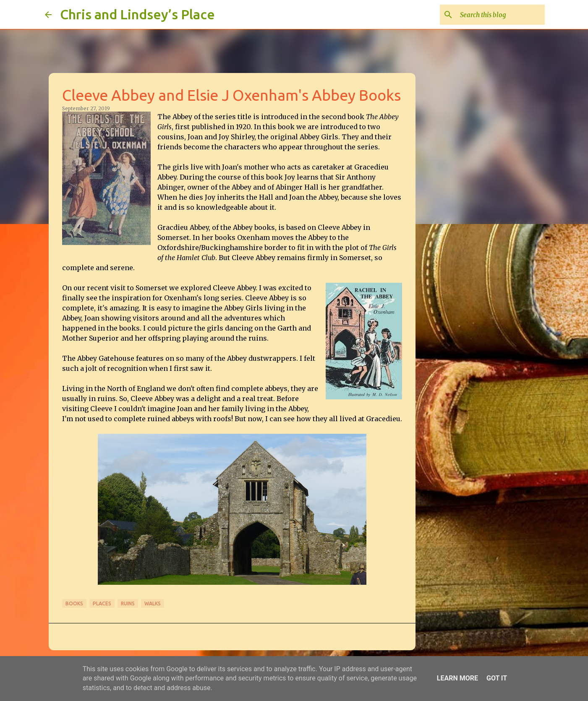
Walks (153, 603)
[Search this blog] (501, 15)
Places (102, 603)
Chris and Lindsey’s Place (137, 14)
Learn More (457, 678)
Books (74, 603)
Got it (497, 678)
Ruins (128, 603)
